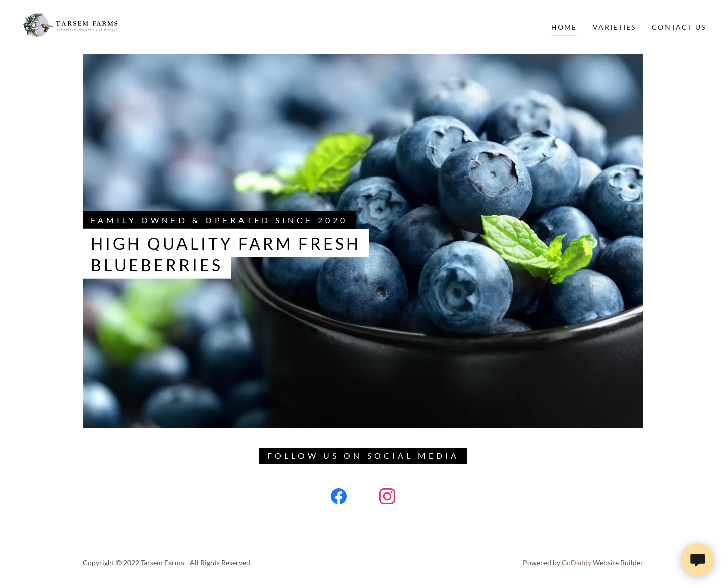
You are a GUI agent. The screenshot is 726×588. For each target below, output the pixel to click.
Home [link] (564, 27)
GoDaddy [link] (577, 563)
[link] (69, 26)
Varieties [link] (614, 27)
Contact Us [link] (679, 27)
